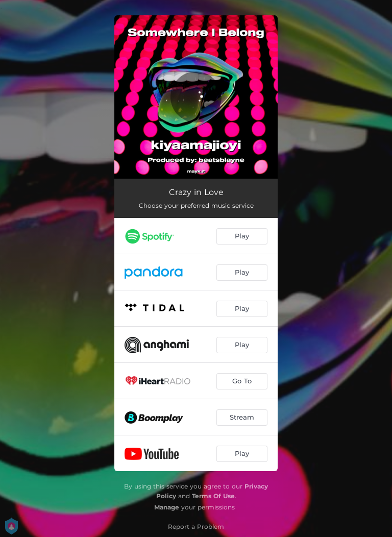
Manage (167, 507)
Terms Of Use (213, 496)
